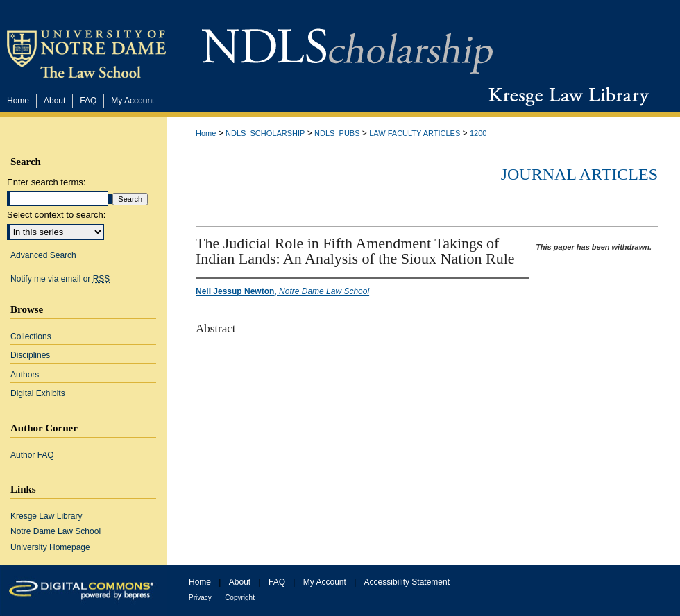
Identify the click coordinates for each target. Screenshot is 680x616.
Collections (31, 336)
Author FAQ (32, 455)
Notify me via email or (60, 279)
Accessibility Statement (407, 582)
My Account (325, 582)
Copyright (240, 598)
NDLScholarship (347, 43)
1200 (478, 133)
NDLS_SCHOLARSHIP (265, 133)
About (240, 582)
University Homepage (50, 547)
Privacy (200, 598)
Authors (25, 375)
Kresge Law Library (566, 96)
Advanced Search (43, 255)
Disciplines (30, 355)
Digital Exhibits (38, 393)
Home (206, 133)
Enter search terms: (46, 182)
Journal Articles (579, 174)
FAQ (277, 582)
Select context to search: (56, 215)
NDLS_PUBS (337, 133)
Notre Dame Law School (56, 531)
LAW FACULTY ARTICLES (415, 133)
